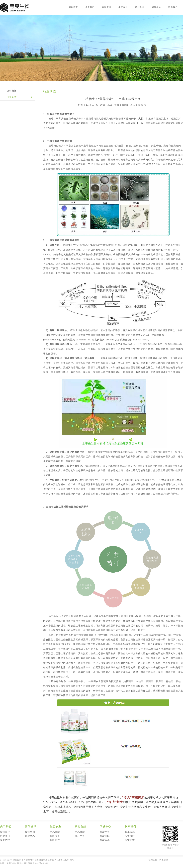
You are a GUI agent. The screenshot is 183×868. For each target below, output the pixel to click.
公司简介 (5, 832)
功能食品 (140, 7)
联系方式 (130, 832)
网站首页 (73, 7)
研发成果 (105, 840)
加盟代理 (130, 836)
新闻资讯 (106, 7)
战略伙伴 (55, 840)
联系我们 (173, 7)
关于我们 (90, 7)
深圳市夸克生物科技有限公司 (31, 860)
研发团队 (105, 836)
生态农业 (123, 7)
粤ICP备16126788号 (64, 860)
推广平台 (80, 836)
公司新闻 (12, 91)
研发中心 (156, 7)
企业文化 (5, 836)
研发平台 (105, 832)
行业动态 (12, 97)
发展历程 (5, 840)
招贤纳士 (130, 840)
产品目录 (55, 832)
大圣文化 (164, 860)
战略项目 (55, 836)
